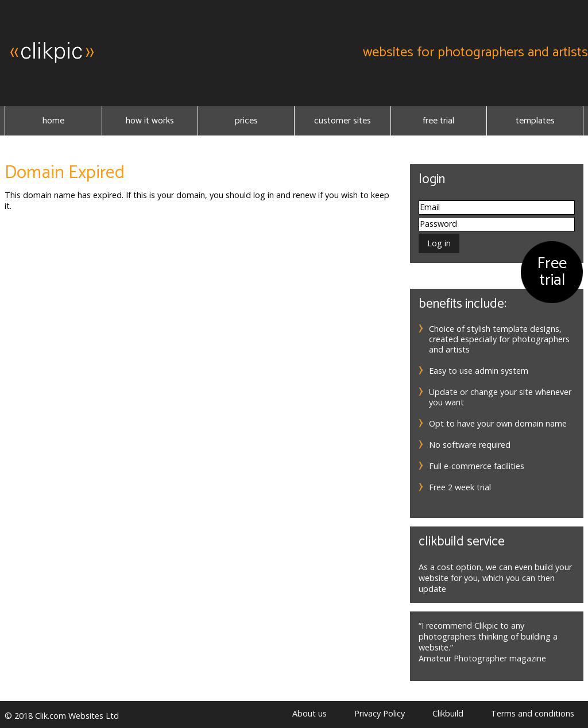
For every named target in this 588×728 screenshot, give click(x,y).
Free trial (552, 272)
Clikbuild (448, 713)
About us (310, 713)
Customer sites (343, 121)
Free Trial (438, 121)
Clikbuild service (462, 542)
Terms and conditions (533, 713)
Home (53, 121)
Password (438, 224)
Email (430, 207)
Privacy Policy (380, 713)
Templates (535, 121)
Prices (246, 121)
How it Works (150, 121)
